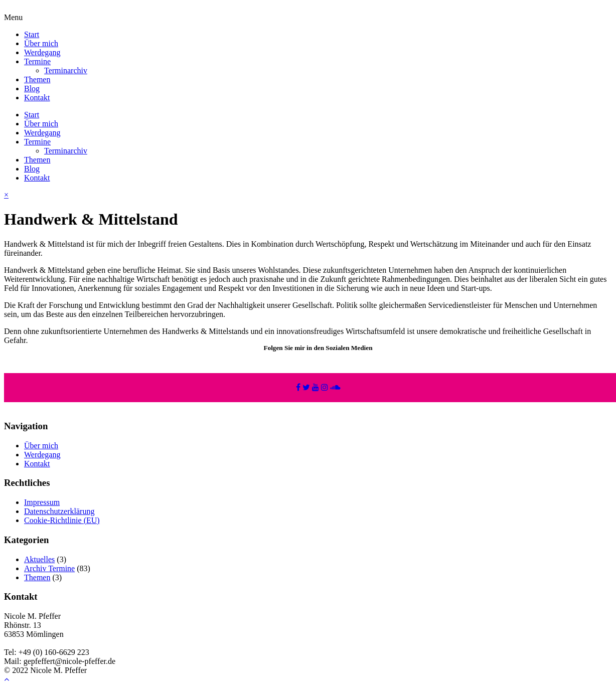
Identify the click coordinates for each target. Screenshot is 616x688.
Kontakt (37, 98)
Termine (37, 61)
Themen (37, 79)
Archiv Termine (49, 568)
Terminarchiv (66, 70)
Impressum (42, 502)
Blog (32, 89)
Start (32, 34)
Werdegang (42, 52)
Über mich (41, 43)
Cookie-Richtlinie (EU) (62, 520)
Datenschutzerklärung (59, 511)
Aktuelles (39, 559)
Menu (13, 17)
